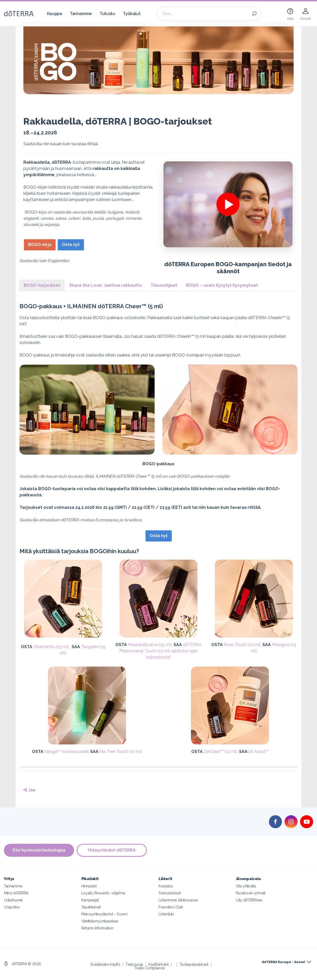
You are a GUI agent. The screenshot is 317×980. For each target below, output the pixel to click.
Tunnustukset (170, 893)
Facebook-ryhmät (251, 893)
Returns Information (97, 928)
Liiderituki (166, 914)
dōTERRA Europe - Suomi (283, 962)
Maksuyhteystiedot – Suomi (104, 914)
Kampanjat (90, 900)
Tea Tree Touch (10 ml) (120, 752)
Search (254, 14)
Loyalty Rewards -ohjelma (103, 893)
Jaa (29, 790)
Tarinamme (81, 14)
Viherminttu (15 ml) (51, 647)
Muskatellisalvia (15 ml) (150, 645)
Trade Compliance (150, 968)
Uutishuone (13, 900)
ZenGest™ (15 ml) (220, 752)
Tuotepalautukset (194, 964)
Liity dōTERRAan (249, 900)
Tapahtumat (91, 907)
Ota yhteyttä (246, 886)
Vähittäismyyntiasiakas (100, 921)
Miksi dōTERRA (16, 893)
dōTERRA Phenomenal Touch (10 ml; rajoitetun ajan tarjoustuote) (160, 651)
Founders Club (171, 907)
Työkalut (132, 14)
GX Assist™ (258, 752)
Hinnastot (89, 886)
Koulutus (166, 886)
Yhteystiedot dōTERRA (112, 850)
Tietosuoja (134, 964)
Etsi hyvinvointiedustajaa (39, 850)
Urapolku (12, 907)
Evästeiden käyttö (105, 964)
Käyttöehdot (158, 964)
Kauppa (55, 14)
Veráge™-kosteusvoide (66, 752)
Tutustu (107, 14)
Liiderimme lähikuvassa (178, 900)
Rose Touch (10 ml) (242, 645)
